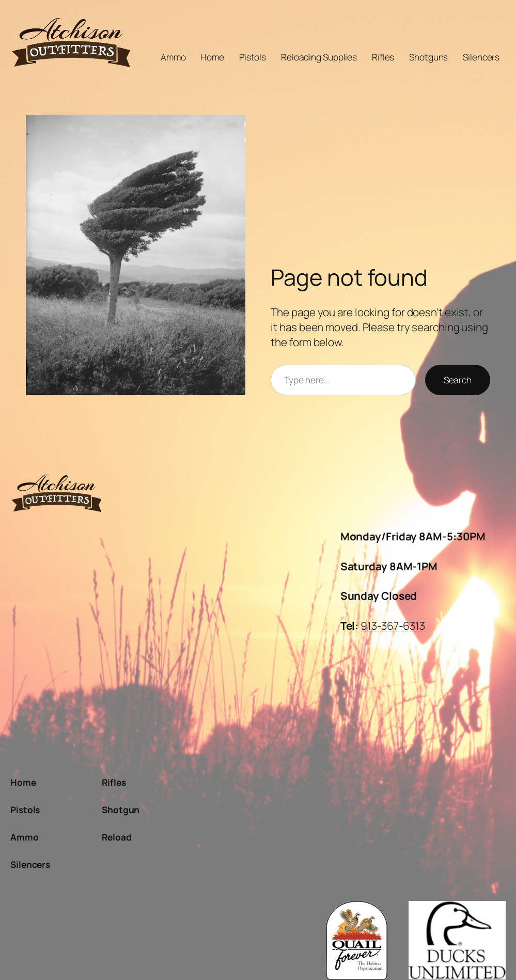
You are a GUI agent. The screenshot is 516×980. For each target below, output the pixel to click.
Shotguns (428, 57)
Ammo (173, 57)
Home (212, 57)
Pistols (253, 57)
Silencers (481, 57)
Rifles (383, 57)
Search (458, 380)
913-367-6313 (393, 626)
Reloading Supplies (319, 57)
